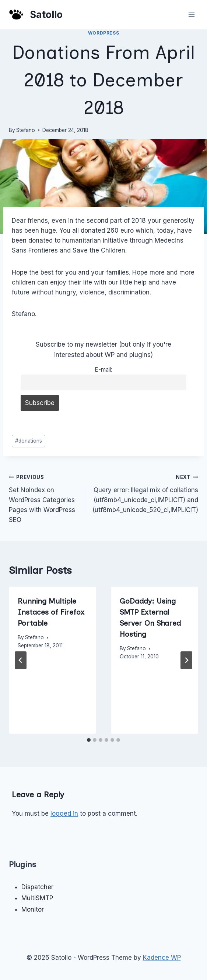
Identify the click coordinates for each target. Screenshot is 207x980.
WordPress (103, 33)
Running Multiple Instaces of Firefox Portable (51, 612)
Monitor (33, 909)
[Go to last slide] (21, 660)
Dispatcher (37, 887)
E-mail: (103, 370)
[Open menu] (191, 15)
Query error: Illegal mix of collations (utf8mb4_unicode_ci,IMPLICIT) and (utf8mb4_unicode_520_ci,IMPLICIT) (145, 493)
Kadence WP (162, 958)
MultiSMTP (37, 898)
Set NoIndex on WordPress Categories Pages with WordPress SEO (44, 498)
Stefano (26, 130)
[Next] (186, 660)
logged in (64, 813)
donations (29, 441)
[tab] (89, 740)
